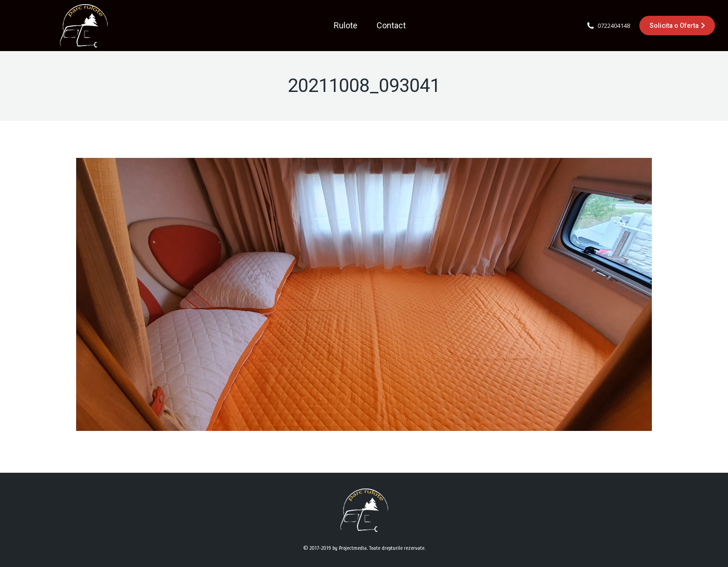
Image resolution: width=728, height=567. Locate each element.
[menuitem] (346, 26)
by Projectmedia (350, 548)
